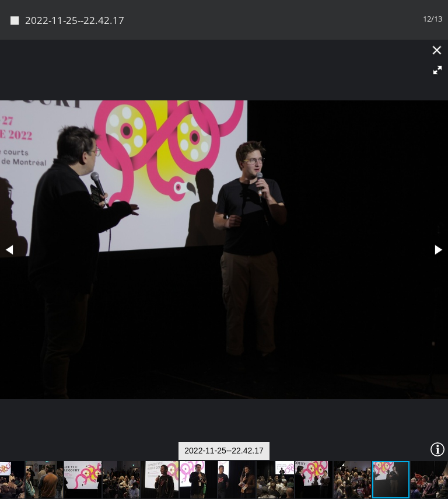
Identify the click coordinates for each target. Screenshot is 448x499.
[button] (437, 31)
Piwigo (244, 486)
